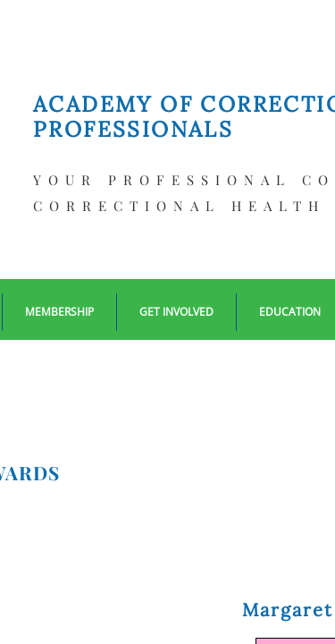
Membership (59, 312)
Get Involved (176, 312)
